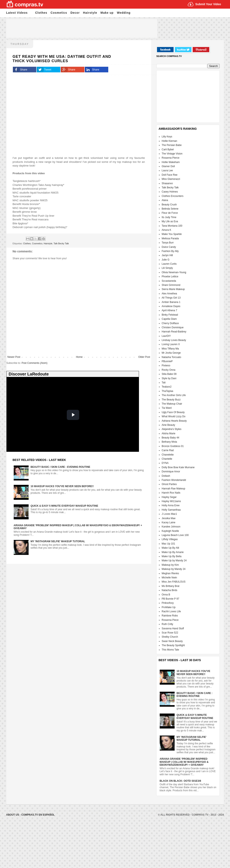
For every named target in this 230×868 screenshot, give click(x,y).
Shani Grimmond (171, 285)
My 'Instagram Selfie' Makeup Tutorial (58, 541)
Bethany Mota (169, 442)
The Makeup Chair (172, 404)
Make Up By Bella (172, 556)
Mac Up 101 (169, 544)
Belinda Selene (170, 209)
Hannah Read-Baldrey (174, 332)
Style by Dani (169, 378)
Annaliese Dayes (171, 306)
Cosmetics (59, 13)
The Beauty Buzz (171, 400)
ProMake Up (169, 607)
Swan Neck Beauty (172, 641)
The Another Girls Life (174, 395)
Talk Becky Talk (61, 243)
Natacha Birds (170, 590)
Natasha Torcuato (172, 357)
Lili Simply (167, 268)
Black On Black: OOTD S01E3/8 (180, 781)
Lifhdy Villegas (170, 539)
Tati (164, 383)
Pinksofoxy (168, 603)
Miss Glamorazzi (171, 179)
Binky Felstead (170, 315)
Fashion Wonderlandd (174, 480)
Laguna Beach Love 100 (175, 535)
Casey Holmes (170, 192)
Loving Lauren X (171, 344)
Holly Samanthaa (171, 510)
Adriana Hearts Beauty (174, 421)
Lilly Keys (167, 137)
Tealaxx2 (167, 387)
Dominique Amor (171, 472)
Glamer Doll (168, 166)
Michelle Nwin (169, 578)
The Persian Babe (172, 145)
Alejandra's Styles (172, 429)
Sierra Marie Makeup (173, 289)
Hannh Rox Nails (171, 493)
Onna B (166, 595)
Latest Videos (17, 13)
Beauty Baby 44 (171, 438)
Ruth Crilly (167, 624)
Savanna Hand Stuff (173, 628)
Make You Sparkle (172, 234)
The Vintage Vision (172, 154)
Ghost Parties (169, 484)
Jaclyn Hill (167, 255)
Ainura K (167, 230)
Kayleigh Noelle (170, 531)
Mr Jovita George (171, 353)
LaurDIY (166, 336)
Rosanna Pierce (171, 158)
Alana (165, 200)
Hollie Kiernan (170, 141)
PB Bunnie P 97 (171, 599)
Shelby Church (170, 637)
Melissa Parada (170, 238)
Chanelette (168, 455)
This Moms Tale (170, 650)
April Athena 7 (170, 310)
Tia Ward (167, 408)
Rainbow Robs (170, 616)
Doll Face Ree (170, 175)
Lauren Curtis (169, 264)
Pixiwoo (166, 365)
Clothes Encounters (173, 196)
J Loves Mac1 (169, 514)
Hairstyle (90, 13)
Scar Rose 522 (170, 633)
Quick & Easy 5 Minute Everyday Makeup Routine (64, 506)
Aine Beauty (169, 425)
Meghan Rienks (170, 573)
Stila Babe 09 (169, 374)
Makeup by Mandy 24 (174, 569)
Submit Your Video (208, 4)
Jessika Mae (169, 518)
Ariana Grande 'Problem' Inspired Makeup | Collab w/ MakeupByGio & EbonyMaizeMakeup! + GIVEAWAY (184, 762)
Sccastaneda (169, 281)
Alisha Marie (169, 433)
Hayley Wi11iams (171, 501)
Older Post (144, 357)
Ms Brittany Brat (171, 586)
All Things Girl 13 (171, 298)
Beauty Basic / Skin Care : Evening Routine (60, 467)
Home (79, 357)
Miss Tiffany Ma (170, 349)
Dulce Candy (169, 247)
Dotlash (166, 476)
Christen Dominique (173, 327)
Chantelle (167, 459)
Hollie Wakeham (171, 162)
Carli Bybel (168, 149)
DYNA (165, 463)
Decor (75, 13)
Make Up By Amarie (173, 552)
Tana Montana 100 (172, 226)
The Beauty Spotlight (173, 645)
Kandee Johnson (171, 527)
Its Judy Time (169, 217)
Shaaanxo (167, 183)
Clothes (41, 13)
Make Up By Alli (170, 548)
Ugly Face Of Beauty (173, 412)
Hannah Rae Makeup (173, 489)
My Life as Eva (170, 221)
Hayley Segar (169, 497)
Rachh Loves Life (171, 611)
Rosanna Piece (170, 620)
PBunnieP (167, 361)
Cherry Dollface (170, 323)
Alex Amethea (169, 294)
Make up (107, 13)
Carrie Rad (168, 450)
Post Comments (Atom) (35, 363)
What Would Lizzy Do (174, 416)
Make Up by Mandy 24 (174, 561)
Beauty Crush (169, 205)
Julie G (166, 260)
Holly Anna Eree (171, 505)
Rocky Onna (169, 370)
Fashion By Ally (170, 251)
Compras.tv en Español (38, 815)
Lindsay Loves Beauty (174, 340)
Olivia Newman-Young (174, 272)
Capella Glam (169, 319)
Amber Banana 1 (171, 302)
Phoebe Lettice (170, 277)
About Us (13, 815)
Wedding (124, 13)
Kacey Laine (169, 522)
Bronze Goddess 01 (173, 446)
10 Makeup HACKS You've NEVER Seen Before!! (62, 486)
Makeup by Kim (170, 565)
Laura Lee (167, 170)
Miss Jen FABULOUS (174, 582)
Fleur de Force (170, 213)
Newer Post (14, 357)
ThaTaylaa (167, 391)
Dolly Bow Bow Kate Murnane (178, 467)
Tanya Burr (168, 243)
